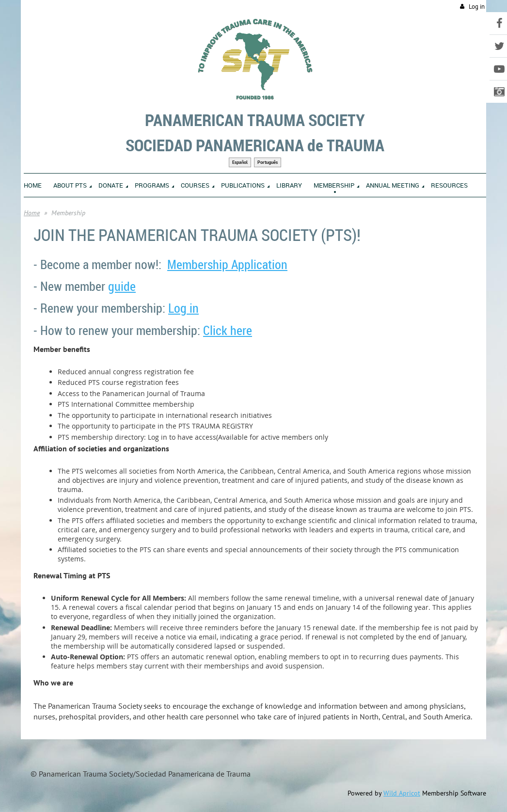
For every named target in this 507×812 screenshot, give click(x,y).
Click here (228, 330)
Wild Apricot (402, 793)
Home (32, 213)
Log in (477, 7)
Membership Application (227, 264)
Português (268, 162)
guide (122, 286)
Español (240, 162)
